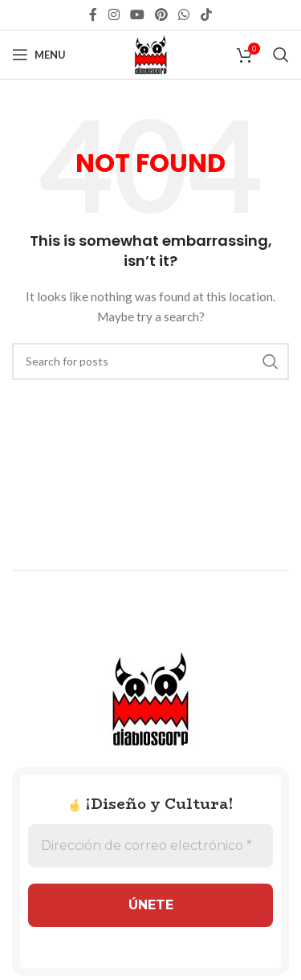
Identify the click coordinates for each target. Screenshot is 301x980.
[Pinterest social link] (162, 14)
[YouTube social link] (137, 14)
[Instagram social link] (114, 14)
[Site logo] (151, 53)
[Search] (281, 55)
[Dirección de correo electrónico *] (150, 846)
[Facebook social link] (94, 14)
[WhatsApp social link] (184, 14)
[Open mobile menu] (39, 55)
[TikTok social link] (206, 14)
